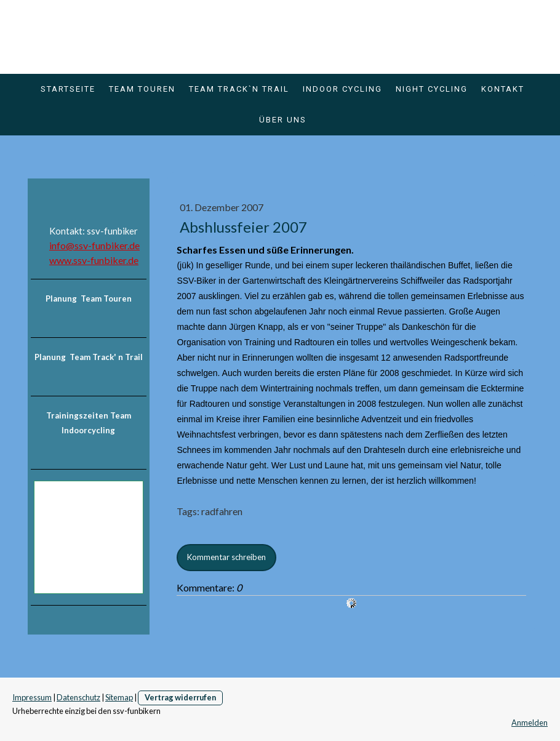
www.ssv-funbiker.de (94, 260)
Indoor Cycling (342, 89)
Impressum (32, 697)
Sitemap (119, 697)
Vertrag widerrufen (180, 697)
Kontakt (503, 89)
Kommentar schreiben (226, 557)
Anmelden (530, 723)
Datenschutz (78, 697)
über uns (283, 120)
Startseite (68, 89)
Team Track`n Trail (239, 89)
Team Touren (142, 89)
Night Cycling (432, 89)
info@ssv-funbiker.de (94, 245)
